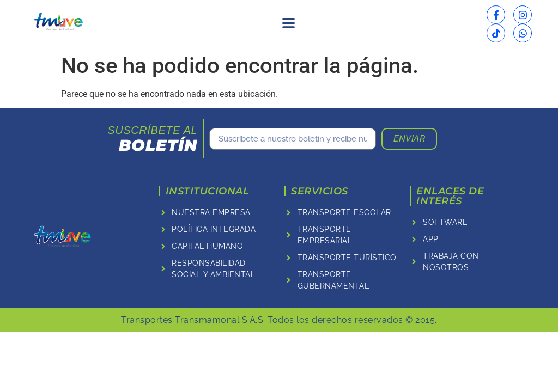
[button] (288, 24)
